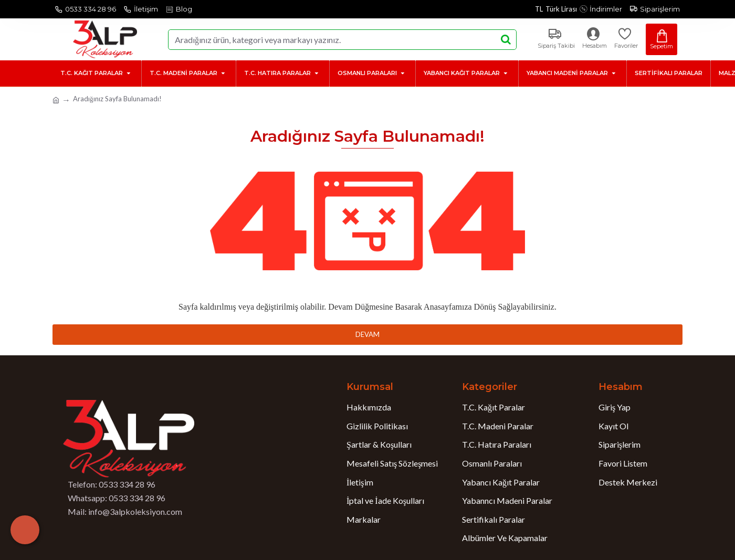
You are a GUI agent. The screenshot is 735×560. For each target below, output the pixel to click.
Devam (367, 334)
